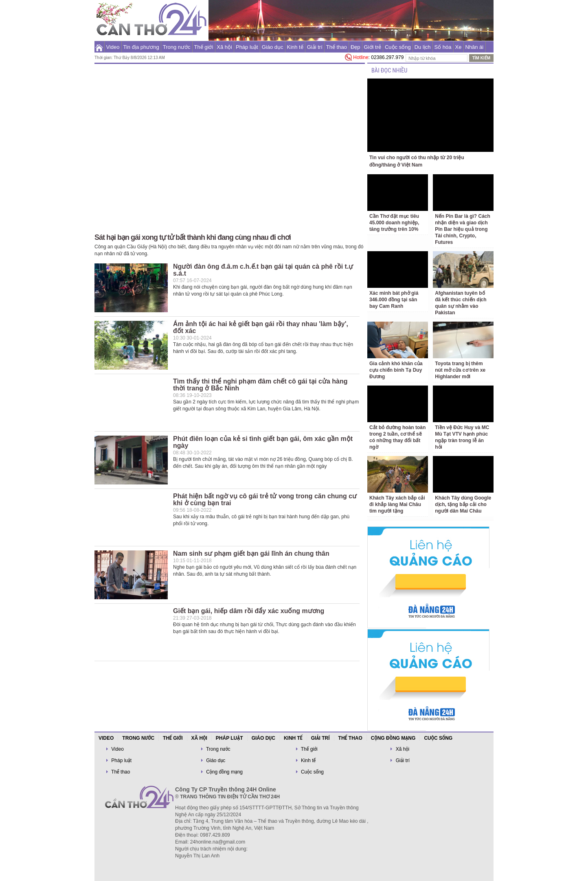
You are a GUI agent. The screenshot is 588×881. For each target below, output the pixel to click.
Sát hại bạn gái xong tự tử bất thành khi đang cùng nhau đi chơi (193, 237)
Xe (459, 47)
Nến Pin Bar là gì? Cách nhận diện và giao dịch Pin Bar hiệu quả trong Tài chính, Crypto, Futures (463, 229)
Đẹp (355, 47)
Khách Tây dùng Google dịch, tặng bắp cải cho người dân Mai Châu (463, 504)
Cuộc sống (398, 47)
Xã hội (224, 47)
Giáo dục (273, 47)
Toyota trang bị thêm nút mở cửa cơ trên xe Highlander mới (460, 370)
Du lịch (423, 47)
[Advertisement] (54, 163)
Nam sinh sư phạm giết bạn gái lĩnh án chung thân (251, 553)
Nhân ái (474, 47)
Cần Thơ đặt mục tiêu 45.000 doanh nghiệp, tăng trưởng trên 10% (394, 223)
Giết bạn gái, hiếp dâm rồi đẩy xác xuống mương (249, 611)
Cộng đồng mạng (393, 738)
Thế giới (204, 47)
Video (113, 47)
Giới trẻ (373, 47)
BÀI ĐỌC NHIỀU (389, 71)
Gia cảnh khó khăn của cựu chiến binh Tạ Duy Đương (396, 370)
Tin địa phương (141, 47)
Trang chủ (99, 47)
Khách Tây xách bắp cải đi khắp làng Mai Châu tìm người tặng (397, 504)
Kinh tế (295, 47)
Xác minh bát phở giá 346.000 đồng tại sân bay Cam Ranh (394, 300)
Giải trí (315, 47)
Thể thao (337, 47)
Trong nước (177, 47)
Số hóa (443, 47)
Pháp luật (247, 47)
